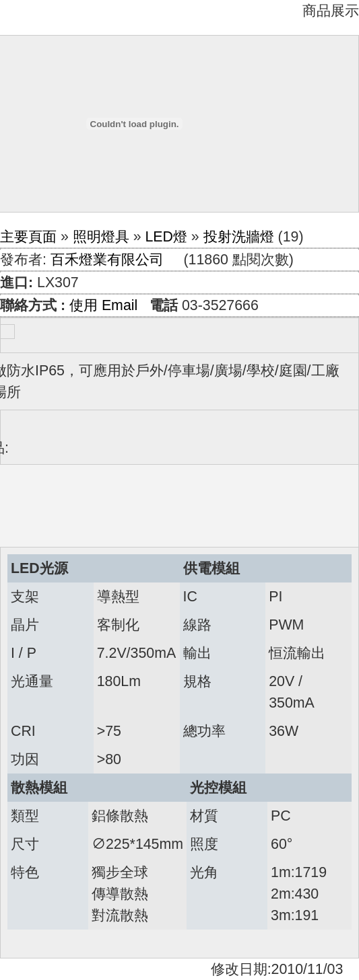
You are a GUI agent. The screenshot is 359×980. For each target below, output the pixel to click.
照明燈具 (101, 237)
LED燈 (166, 237)
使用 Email (103, 305)
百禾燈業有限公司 (107, 260)
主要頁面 (28, 237)
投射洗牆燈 (239, 237)
